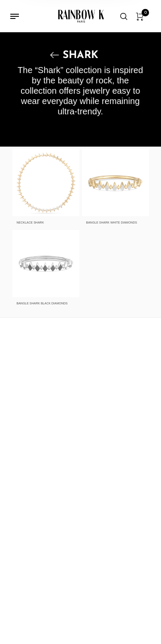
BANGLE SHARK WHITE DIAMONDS (112, 222)
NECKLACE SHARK (30, 222)
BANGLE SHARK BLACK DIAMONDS (42, 303)
